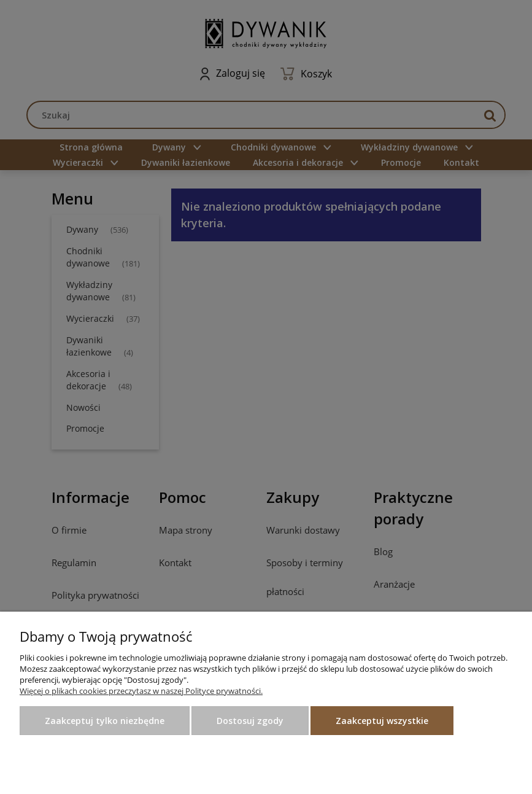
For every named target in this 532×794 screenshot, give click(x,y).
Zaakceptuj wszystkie (382, 721)
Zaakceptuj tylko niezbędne (105, 721)
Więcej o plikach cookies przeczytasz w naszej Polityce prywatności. (141, 691)
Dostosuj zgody (250, 721)
